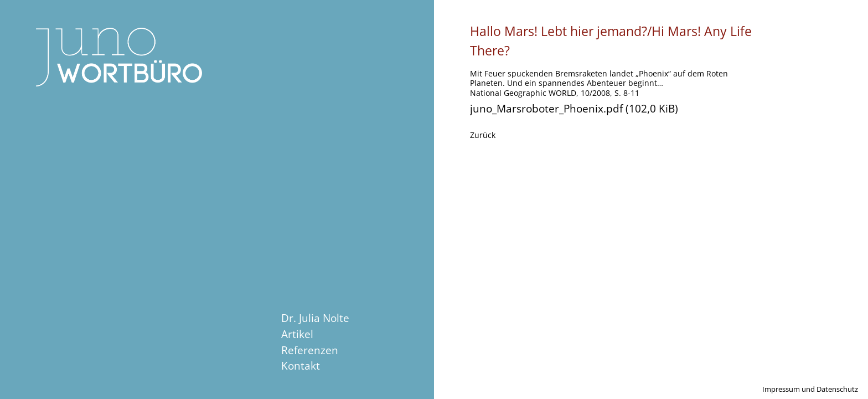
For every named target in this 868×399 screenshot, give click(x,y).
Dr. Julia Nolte (315, 318)
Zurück (483, 135)
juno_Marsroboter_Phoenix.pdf (574, 108)
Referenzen (310, 350)
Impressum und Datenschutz (810, 389)
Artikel (297, 334)
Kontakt (301, 365)
